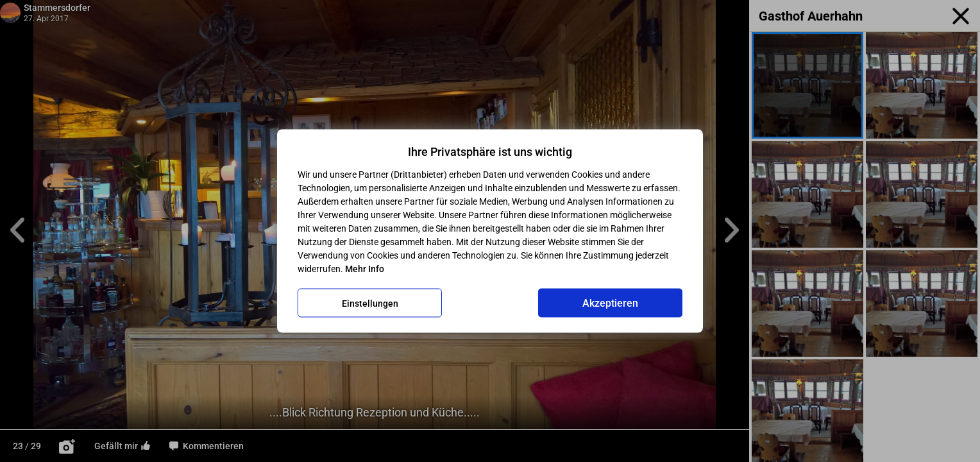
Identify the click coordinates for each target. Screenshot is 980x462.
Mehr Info (365, 269)
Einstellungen (370, 303)
